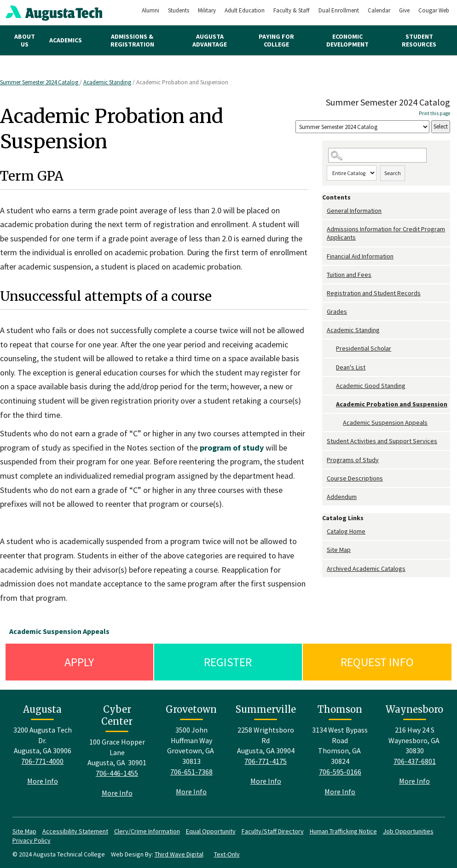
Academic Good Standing (371, 386)
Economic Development (347, 40)
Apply (79, 662)
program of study (232, 448)
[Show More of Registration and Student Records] (324, 293)
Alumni (150, 10)
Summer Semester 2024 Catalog (40, 82)
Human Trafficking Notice (343, 831)
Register (228, 662)
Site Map (339, 550)
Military (207, 10)
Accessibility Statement (75, 831)
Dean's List (351, 367)
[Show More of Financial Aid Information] (324, 256)
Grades (337, 311)
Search (393, 173)
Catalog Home (346, 531)
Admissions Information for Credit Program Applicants (386, 233)
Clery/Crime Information (147, 831)
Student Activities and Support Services (382, 441)
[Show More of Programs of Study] (324, 460)
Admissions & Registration (132, 40)
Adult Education (245, 10)
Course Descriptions (355, 478)
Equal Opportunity (211, 831)
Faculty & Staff (292, 10)
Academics (66, 40)
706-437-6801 (415, 761)
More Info (43, 781)
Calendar (379, 10)
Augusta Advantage (210, 40)
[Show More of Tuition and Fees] (324, 275)
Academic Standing (107, 82)
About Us (25, 40)
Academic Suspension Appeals (385, 422)
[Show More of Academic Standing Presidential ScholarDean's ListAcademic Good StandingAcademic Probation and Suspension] (324, 330)
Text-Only (227, 854)
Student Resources (419, 40)
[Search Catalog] (377, 155)
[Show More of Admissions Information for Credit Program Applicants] (324, 229)
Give (404, 10)
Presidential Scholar (364, 348)
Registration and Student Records (374, 293)
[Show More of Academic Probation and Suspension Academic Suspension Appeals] (331, 404)
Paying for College (276, 40)
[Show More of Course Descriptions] (324, 478)
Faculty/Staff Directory (273, 831)
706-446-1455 (117, 773)
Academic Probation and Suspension (392, 404)
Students (179, 10)
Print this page (434, 113)
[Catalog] (362, 127)
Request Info (377, 662)
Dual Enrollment (339, 10)
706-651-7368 (191, 772)
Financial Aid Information (360, 256)
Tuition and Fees (349, 275)
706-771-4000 (42, 761)
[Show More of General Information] (324, 211)
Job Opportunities (408, 831)
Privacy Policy (32, 840)
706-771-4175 (266, 761)
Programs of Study (353, 460)
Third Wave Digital (179, 854)
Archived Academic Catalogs (366, 569)
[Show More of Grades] (324, 312)
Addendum (342, 497)
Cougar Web (434, 10)
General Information (354, 211)
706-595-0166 (340, 772)
